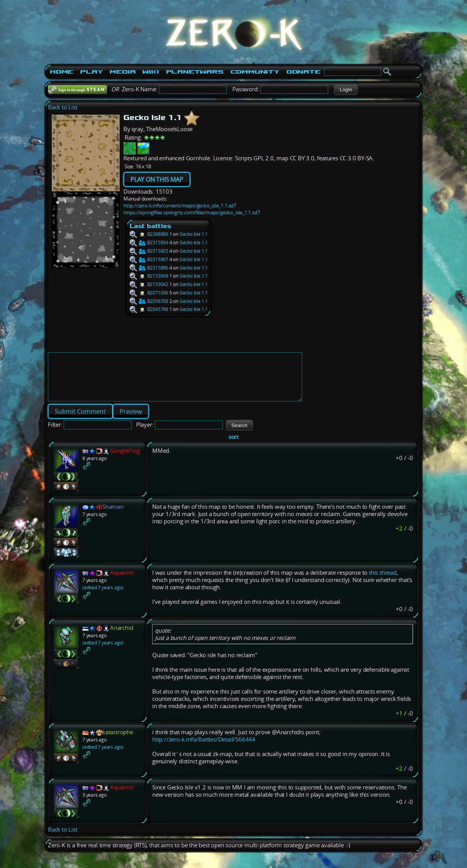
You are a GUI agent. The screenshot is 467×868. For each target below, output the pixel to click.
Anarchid (122, 637)
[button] (346, 90)
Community (255, 72)
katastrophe (118, 741)
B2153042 (149, 284)
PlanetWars (195, 72)
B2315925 (149, 251)
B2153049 (149, 276)
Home (62, 72)
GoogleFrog (125, 460)
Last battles (150, 226)
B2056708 (149, 301)
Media (123, 72)
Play (91, 72)
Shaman (113, 516)
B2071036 (149, 293)
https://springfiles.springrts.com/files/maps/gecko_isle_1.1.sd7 (192, 212)
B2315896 (149, 268)
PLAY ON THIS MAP (157, 179)
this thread (383, 582)
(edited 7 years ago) (103, 597)
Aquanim (122, 582)
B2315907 (149, 259)
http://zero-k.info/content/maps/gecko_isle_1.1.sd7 (180, 205)
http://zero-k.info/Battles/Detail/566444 (204, 749)
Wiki (150, 72)
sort (233, 446)
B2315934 (149, 242)
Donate (303, 72)
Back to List (63, 107)
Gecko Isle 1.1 (194, 234)
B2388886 (149, 234)
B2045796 (149, 309)
